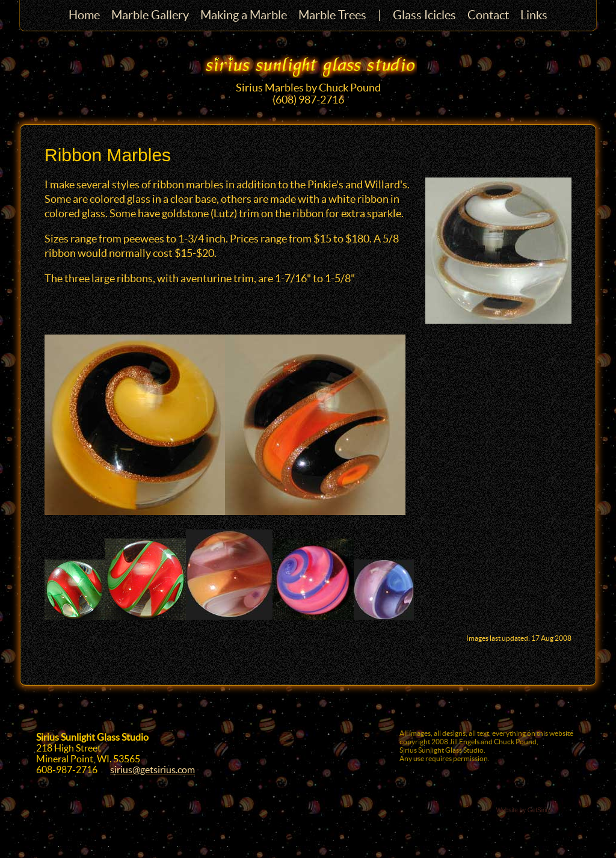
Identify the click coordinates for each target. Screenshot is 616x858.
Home (84, 15)
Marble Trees (332, 15)
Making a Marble (244, 15)
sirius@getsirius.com (152, 770)
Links (534, 15)
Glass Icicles (424, 15)
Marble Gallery (150, 15)
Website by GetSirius (524, 810)
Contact (488, 15)
